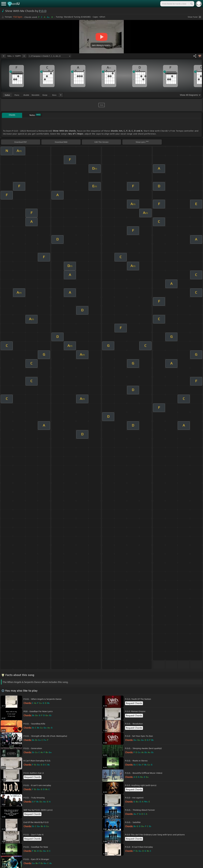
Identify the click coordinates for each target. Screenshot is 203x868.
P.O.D (43, 11)
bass (54, 95)
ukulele (26, 95)
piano (17, 95)
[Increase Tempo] (24, 56)
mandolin (36, 95)
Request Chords (134, 703)
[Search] (191, 4)
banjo (45, 95)
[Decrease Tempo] (4, 56)
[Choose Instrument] (61, 95)
